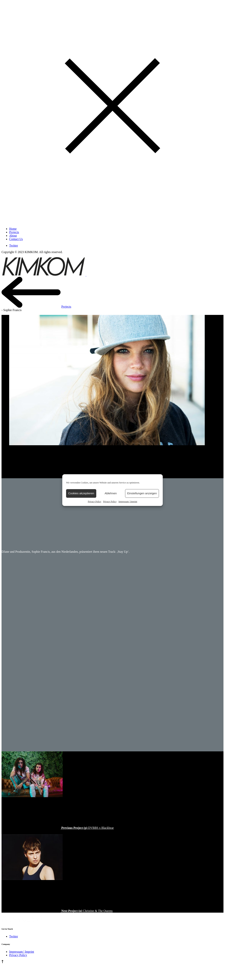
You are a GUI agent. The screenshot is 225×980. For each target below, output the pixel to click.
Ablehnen (111, 493)
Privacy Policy (95, 502)
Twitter (14, 246)
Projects (66, 307)
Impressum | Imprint (128, 502)
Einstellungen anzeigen (142, 493)
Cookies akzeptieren (81, 493)
